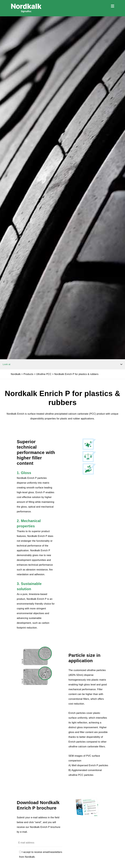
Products (28, 374)
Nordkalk (16, 374)
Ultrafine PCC (44, 374)
